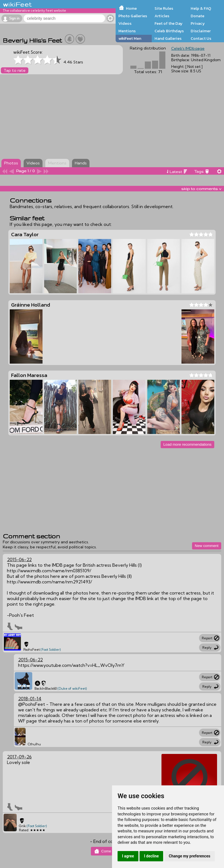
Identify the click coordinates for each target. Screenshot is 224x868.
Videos (125, 23)
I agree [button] (128, 856)
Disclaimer (201, 31)
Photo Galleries (133, 16)
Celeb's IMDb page (188, 48)
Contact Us (201, 38)
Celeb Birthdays (169, 31)
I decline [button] (151, 856)
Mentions (127, 31)
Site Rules (164, 8)
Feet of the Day (169, 23)
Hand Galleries (168, 38)
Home (131, 8)
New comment (207, 546)
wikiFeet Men (130, 38)
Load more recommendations (187, 444)
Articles (162, 16)
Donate (197, 16)
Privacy (198, 23)
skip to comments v (201, 189)
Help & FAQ (201, 8)
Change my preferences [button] (189, 856)
